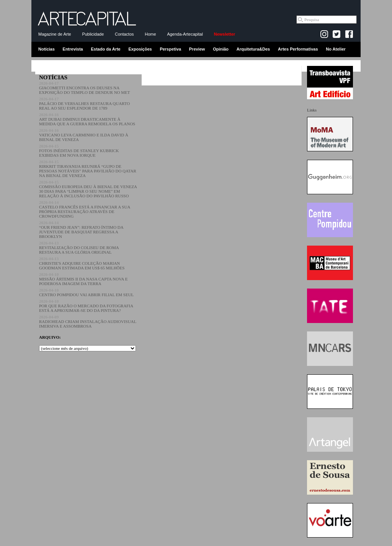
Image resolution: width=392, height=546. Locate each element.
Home (150, 34)
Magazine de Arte (55, 34)
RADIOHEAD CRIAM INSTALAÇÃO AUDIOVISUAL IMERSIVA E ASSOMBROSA (88, 321)
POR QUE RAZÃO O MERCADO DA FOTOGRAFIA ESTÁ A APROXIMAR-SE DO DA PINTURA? (86, 306)
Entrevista (73, 49)
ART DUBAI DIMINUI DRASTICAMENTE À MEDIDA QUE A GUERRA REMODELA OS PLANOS (87, 119)
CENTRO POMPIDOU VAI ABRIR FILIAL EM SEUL (86, 292)
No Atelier (336, 49)
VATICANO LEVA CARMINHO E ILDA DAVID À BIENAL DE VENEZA (84, 135)
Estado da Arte (106, 49)
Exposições (140, 49)
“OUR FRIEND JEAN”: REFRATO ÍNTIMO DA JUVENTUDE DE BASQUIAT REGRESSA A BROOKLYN (81, 230)
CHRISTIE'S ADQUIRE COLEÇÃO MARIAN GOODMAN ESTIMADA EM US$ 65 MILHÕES (82, 263)
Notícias (47, 49)
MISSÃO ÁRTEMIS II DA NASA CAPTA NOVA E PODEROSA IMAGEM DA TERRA (83, 279)
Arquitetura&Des (253, 49)
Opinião (221, 49)
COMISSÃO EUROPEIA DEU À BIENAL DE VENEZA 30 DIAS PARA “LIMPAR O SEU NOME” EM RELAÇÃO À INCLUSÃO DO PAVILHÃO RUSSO (88, 189)
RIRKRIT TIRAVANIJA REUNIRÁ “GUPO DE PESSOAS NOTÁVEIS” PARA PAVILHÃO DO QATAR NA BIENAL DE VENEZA (88, 169)
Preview (197, 49)
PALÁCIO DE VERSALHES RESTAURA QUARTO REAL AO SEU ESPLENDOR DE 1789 (84, 103)
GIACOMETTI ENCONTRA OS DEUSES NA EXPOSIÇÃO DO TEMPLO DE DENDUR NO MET (85, 88)
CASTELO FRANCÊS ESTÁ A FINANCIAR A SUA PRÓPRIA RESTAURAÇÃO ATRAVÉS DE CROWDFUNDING (85, 209)
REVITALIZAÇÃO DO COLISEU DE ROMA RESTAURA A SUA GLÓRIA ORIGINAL (79, 248)
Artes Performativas (298, 49)
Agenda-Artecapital (185, 34)
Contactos (124, 34)
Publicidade (93, 34)
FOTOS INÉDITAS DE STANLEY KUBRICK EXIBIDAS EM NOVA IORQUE (79, 151)
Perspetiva (170, 49)
